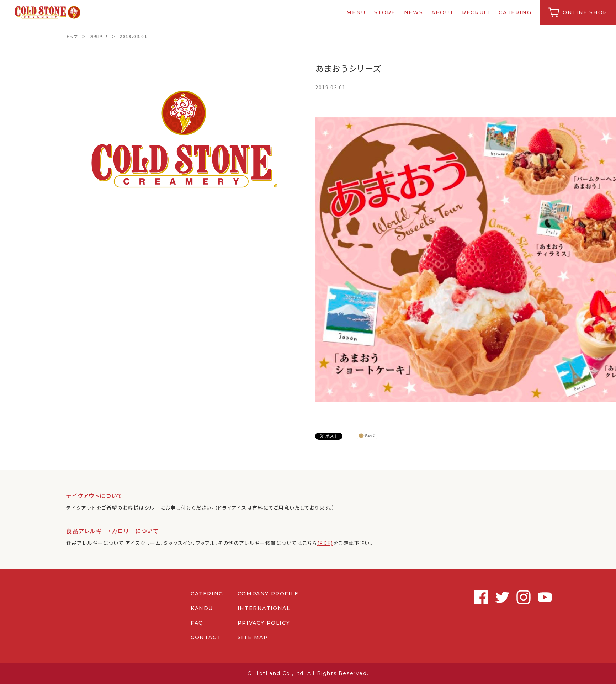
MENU (356, 12)
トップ (72, 36)
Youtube (543, 597)
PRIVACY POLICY (264, 623)
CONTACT (206, 637)
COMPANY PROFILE (268, 594)
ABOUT (442, 12)
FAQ (197, 623)
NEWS (413, 12)
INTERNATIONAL (264, 608)
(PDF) (325, 543)
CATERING (515, 12)
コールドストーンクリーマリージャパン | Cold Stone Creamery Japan (47, 12)
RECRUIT (476, 12)
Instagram (521, 597)
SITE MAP (253, 637)
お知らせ (99, 36)
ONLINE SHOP (585, 12)
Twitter (500, 597)
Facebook (479, 597)
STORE (385, 12)
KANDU (202, 608)
